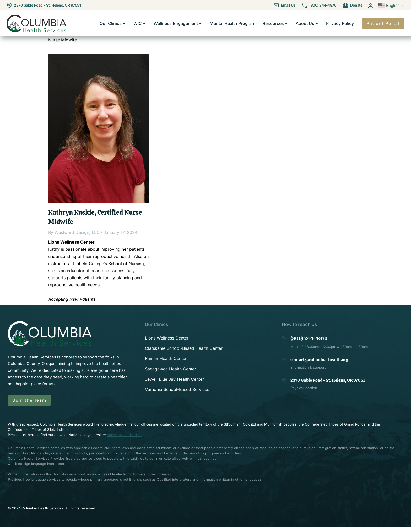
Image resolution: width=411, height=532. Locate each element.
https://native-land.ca (124, 440)
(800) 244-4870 (323, 5)
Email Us (288, 5)
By (74, 238)
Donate (356, 5)
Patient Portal (383, 26)
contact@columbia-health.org (319, 365)
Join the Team (29, 406)
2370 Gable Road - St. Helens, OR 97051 (47, 5)
